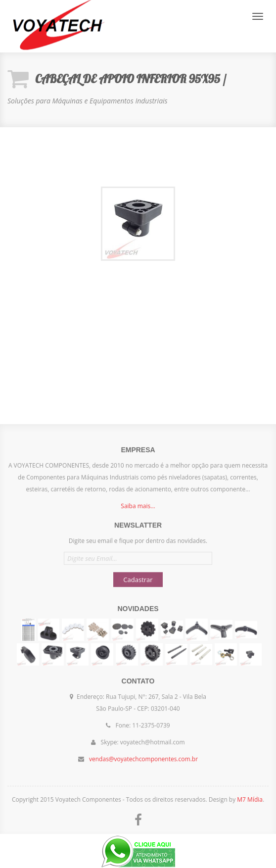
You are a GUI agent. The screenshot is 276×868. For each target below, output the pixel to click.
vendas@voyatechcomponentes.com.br (143, 754)
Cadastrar (138, 575)
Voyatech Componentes (57, 26)
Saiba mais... (138, 511)
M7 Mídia (250, 799)
